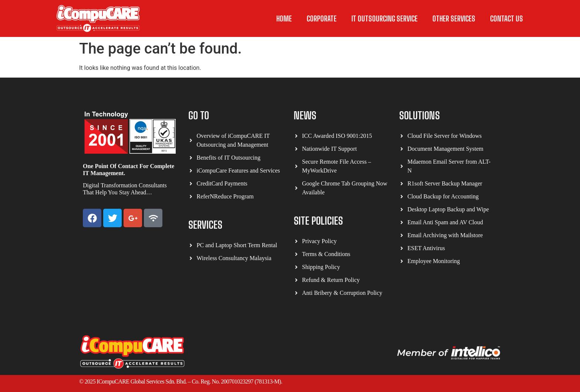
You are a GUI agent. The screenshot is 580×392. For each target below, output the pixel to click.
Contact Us (507, 18)
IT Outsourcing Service (385, 18)
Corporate (322, 18)
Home (284, 18)
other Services (454, 18)
